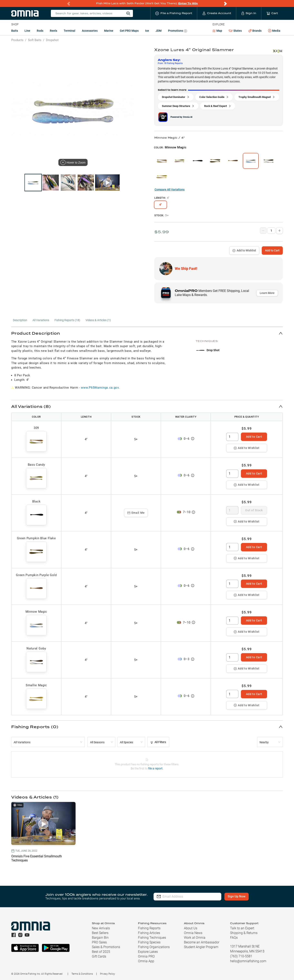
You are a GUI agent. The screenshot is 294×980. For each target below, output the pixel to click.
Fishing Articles (149, 933)
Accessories (90, 31)
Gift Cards (99, 956)
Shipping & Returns (244, 933)
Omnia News (193, 933)
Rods (40, 31)
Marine (109, 31)
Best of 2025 (101, 952)
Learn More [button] (267, 293)
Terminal (70, 31)
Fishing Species (149, 942)
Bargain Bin (100, 938)
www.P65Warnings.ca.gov (100, 388)
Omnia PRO (146, 956)
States (235, 31)
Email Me (136, 513)
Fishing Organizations (154, 947)
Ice (147, 31)
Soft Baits (35, 40)
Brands (255, 31)
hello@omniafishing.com (248, 961)
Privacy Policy (107, 974)
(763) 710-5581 (241, 956)
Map (217, 31)
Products (17, 40)
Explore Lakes (148, 952)
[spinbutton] (232, 437)
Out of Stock (254, 510)
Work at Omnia (195, 938)
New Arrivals (101, 928)
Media (274, 31)
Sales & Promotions (106, 947)
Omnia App (146, 961)
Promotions (178, 31)
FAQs (234, 938)
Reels (53, 31)
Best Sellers (100, 933)
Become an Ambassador (202, 942)
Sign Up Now (238, 896)
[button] (147, 333)
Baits (15, 31)
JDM (159, 31)
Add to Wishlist (244, 250)
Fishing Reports (149, 928)
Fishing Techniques (152, 938)
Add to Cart (272, 250)
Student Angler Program (201, 947)
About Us (191, 928)
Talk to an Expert (242, 928)
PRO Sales (99, 942)
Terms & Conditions (82, 974)
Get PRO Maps (129, 31)
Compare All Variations (170, 189)
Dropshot (52, 40)
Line (27, 31)
